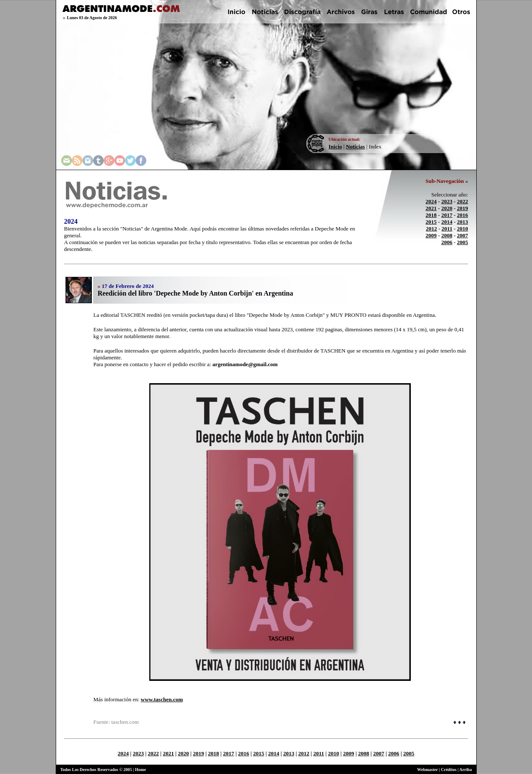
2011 (447, 229)
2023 (447, 201)
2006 (447, 242)
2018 (431, 215)
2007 (463, 235)
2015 (431, 222)
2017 (447, 215)
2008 (447, 235)
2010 (463, 229)
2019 (463, 208)
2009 (431, 235)
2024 (431, 201)
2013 (463, 222)
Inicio (336, 147)
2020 (447, 208)
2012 (432, 229)
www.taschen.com (162, 699)
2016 (463, 215)
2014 (447, 222)
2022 (463, 201)
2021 (431, 208)
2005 (463, 242)
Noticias (355, 147)
